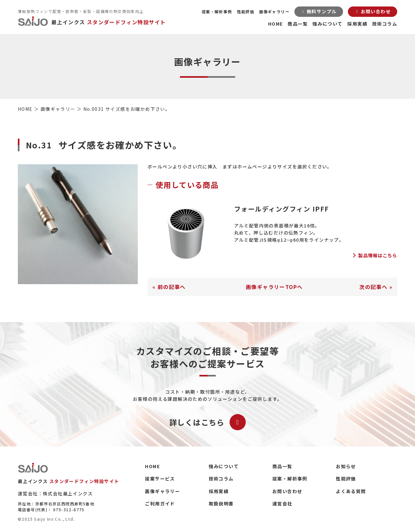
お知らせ (346, 466)
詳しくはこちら (207, 422)
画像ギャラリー (274, 12)
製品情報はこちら (378, 255)
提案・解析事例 (217, 12)
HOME (276, 24)
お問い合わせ (287, 491)
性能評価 (246, 12)
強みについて (327, 24)
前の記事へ (172, 287)
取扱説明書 (221, 503)
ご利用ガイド (160, 503)
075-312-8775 (69, 509)
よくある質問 (351, 491)
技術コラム (385, 24)
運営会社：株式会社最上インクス (55, 493)
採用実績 (357, 24)
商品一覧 (298, 24)
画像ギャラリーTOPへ (274, 287)
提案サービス (160, 479)
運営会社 (282, 503)
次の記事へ (373, 287)
